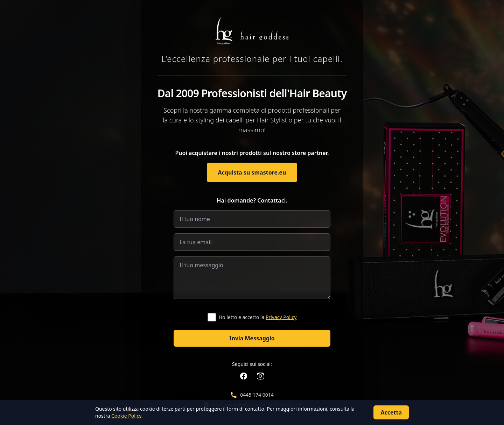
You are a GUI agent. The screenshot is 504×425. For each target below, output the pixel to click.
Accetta (391, 412)
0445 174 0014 (257, 395)
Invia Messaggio (252, 338)
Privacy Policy (281, 317)
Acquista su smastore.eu (252, 172)
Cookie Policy (126, 416)
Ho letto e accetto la (258, 317)
